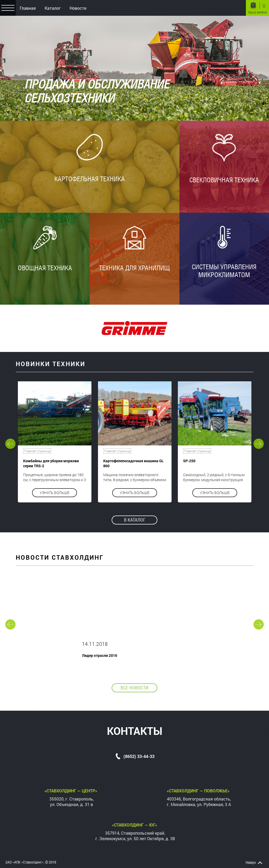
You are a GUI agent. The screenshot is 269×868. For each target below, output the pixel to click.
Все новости (134, 688)
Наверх (251, 862)
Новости (78, 8)
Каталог (53, 8)
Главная (28, 8)
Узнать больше (55, 493)
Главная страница (37, 451)
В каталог (135, 520)
